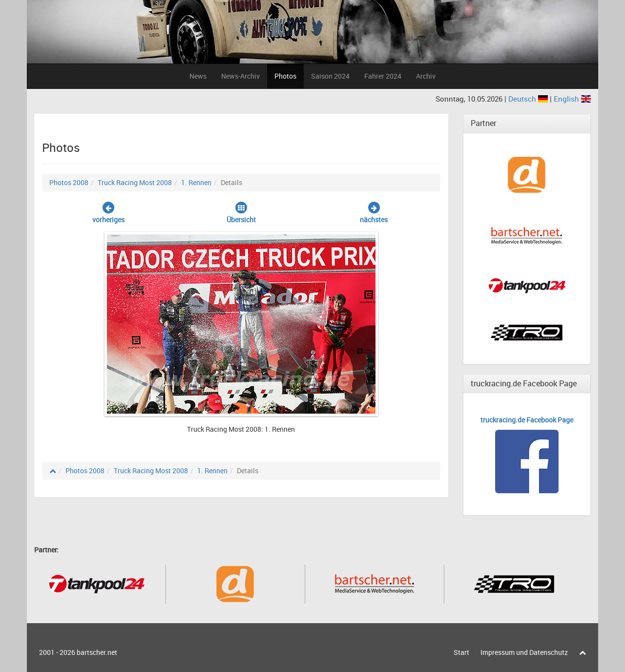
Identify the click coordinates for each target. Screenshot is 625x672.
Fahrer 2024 (383, 76)
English (572, 99)
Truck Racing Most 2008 (135, 182)
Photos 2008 (69, 182)
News (198, 76)
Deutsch (529, 99)
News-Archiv (240, 76)
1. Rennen (196, 182)
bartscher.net (97, 652)
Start (461, 652)
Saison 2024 (330, 76)
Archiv (426, 76)
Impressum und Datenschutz (524, 652)
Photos (285, 76)
